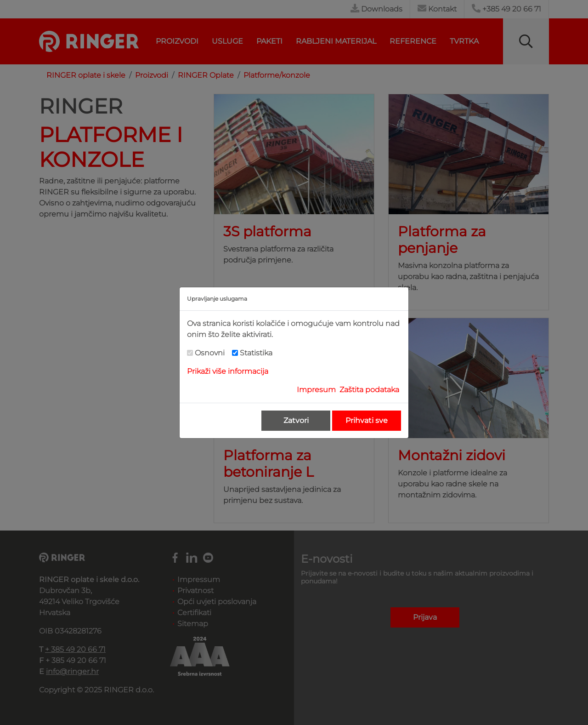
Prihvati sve (367, 420)
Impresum (316, 390)
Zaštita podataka (369, 390)
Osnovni (210, 353)
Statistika (256, 353)
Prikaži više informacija (228, 371)
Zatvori (296, 420)
